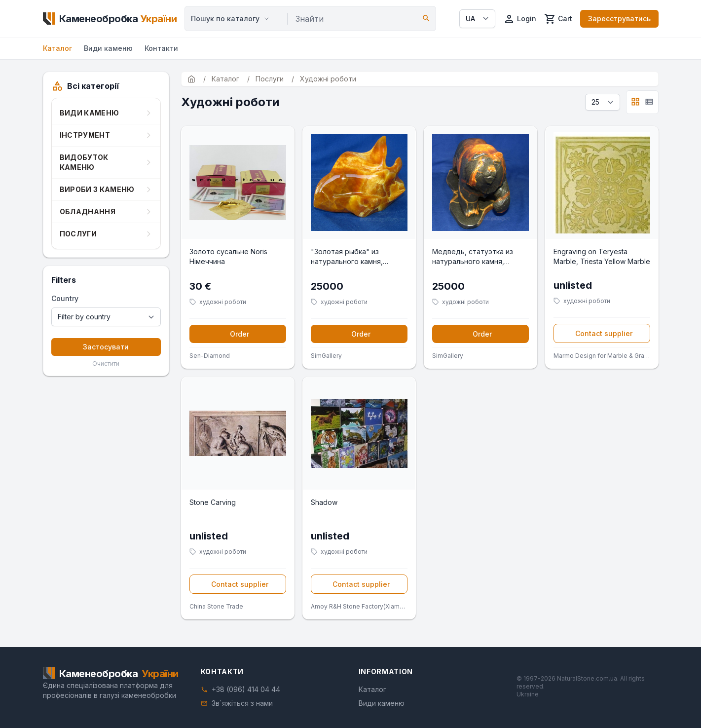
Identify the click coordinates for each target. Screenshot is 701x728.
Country (65, 298)
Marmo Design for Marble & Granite (602, 356)
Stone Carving (213, 502)
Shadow (324, 502)
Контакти (161, 48)
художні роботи (223, 302)
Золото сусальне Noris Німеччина (228, 256)
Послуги (78, 234)
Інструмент (85, 135)
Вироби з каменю (97, 189)
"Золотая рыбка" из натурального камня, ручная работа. (347, 257)
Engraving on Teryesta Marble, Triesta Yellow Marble (602, 256)
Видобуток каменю (84, 162)
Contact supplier (604, 333)
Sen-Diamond (210, 356)
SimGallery (326, 356)
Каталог (57, 48)
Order (240, 334)
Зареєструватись (619, 19)
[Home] (110, 19)
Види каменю (108, 48)
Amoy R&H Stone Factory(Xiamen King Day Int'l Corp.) (359, 606)
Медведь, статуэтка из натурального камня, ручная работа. (473, 257)
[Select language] (477, 19)
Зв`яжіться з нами (242, 703)
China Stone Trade (216, 606)
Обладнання (88, 211)
